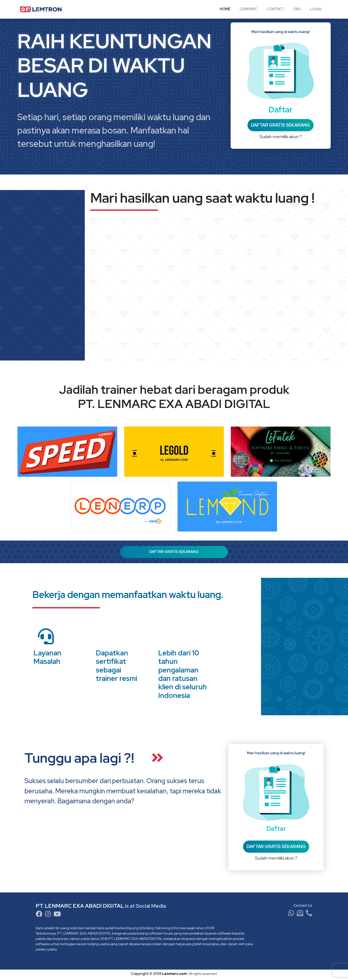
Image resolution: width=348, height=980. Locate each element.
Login (316, 9)
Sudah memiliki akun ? (281, 137)
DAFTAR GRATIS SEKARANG (281, 125)
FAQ (297, 9)
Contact (276, 9)
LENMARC (249, 9)
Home (225, 9)
